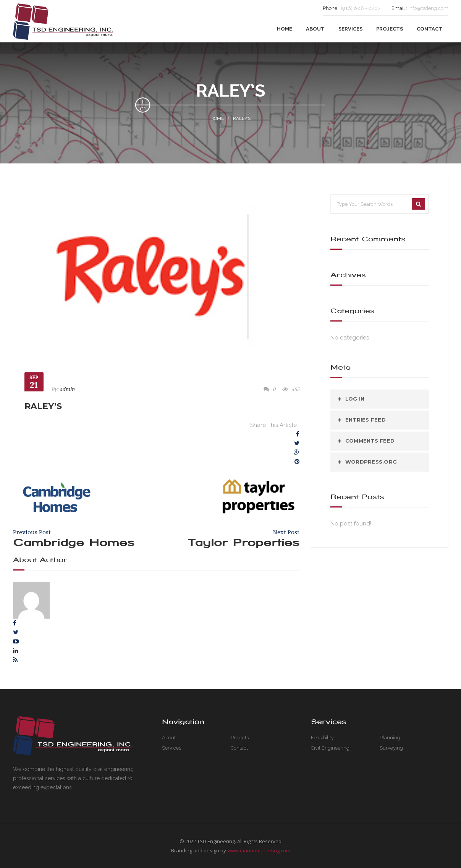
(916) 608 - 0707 (361, 8)
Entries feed (366, 420)
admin (67, 389)
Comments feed (370, 441)
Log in (355, 399)
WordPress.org (371, 462)
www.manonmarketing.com (259, 850)
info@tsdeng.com (428, 8)
